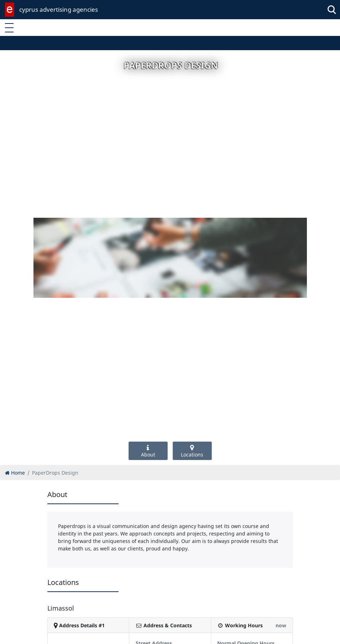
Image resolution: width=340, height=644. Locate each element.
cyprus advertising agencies (59, 9)
